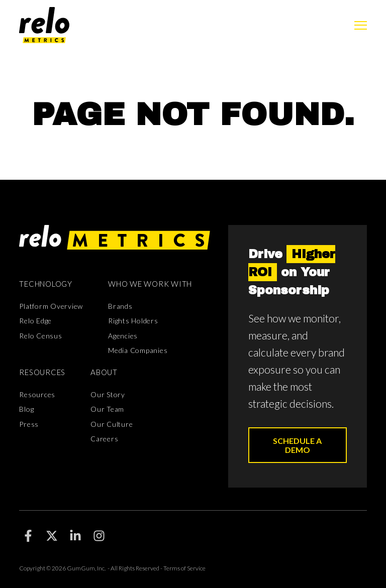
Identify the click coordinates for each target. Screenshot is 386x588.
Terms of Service (184, 568)
